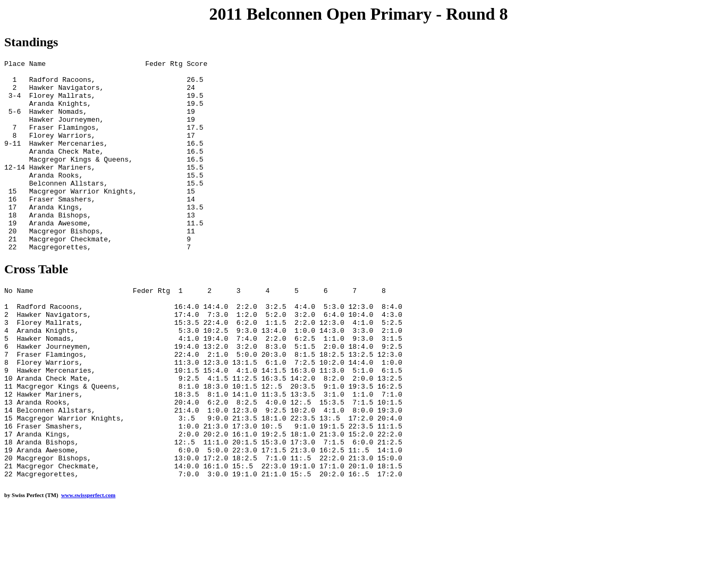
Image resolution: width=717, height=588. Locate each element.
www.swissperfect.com (88, 572)
